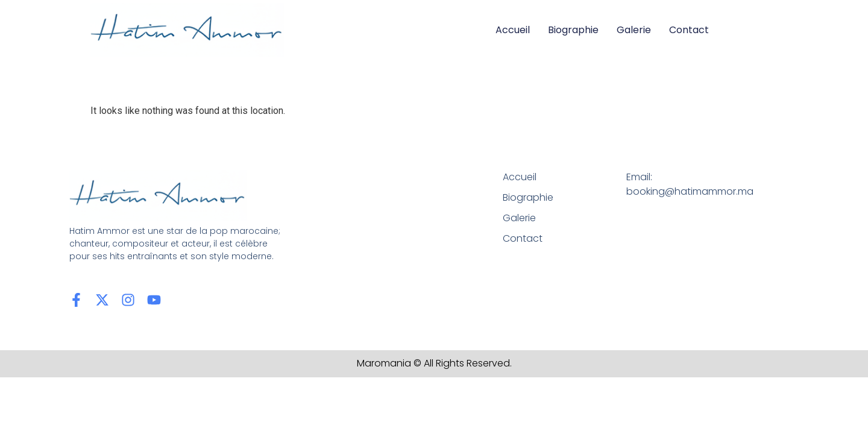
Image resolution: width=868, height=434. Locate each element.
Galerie (634, 30)
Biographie (573, 30)
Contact (689, 30)
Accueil (513, 30)
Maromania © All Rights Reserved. (434, 363)
